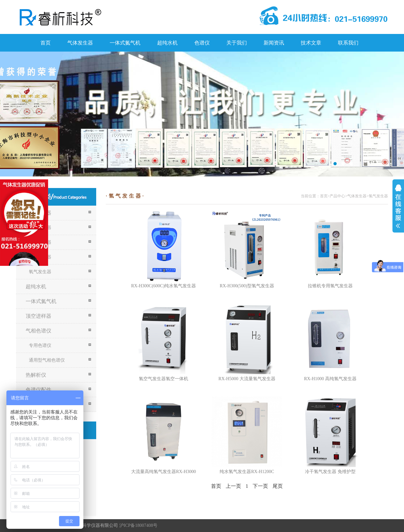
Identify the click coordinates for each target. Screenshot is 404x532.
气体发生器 (80, 43)
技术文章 (311, 43)
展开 (398, 206)
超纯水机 (167, 43)
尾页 (278, 486)
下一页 (260, 486)
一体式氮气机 (125, 43)
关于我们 (237, 43)
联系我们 (348, 43)
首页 (46, 43)
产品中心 (337, 196)
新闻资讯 (274, 43)
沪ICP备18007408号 (139, 525)
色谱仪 (202, 43)
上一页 (233, 486)
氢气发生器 (378, 196)
